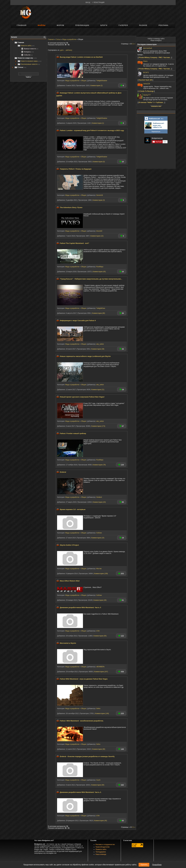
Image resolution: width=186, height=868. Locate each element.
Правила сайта (101, 849)
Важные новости (29, 49)
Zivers (145, 61)
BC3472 (146, 72)
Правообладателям (103, 847)
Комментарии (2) (96, 86)
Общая (84, 81)
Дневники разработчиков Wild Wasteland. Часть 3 (80, 607)
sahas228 (147, 84)
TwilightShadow (102, 81)
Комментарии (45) (99, 272)
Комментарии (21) (98, 390)
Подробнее (157, 865)
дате (62, 50)
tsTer (98, 631)
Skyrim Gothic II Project (69, 545)
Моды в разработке (72, 81)
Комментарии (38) (98, 349)
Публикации (82, 25)
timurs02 (99, 231)
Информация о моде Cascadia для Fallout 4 (78, 321)
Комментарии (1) (98, 123)
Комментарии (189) (101, 574)
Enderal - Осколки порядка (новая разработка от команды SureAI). (87, 756)
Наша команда (101, 854)
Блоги (104, 25)
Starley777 (147, 95)
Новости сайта (26, 46)
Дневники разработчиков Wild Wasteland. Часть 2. (81, 792)
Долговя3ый (148, 48)
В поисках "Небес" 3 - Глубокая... (151, 102)
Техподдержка (101, 852)
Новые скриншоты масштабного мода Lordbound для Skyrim (85, 356)
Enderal (63, 472)
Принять (144, 865)
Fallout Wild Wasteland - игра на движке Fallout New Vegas (84, 679)
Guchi (98, 780)
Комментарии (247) (101, 672)
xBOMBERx (100, 667)
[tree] (28, 55)
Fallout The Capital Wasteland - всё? (75, 243)
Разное (143, 25)
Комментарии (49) (100, 600)
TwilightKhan (101, 308)
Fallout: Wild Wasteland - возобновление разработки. (82, 721)
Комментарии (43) (99, 502)
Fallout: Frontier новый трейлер (73, 433)
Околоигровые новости (29, 64)
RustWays (100, 267)
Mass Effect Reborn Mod (70, 581)
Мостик (99, 569)
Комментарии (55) (100, 636)
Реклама (163, 25)
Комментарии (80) (99, 313)
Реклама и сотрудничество (105, 844)
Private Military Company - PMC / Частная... (155, 57)
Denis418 (100, 195)
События (27, 55)
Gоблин (99, 533)
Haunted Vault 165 (145, 80)
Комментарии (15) (98, 538)
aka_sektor (100, 344)
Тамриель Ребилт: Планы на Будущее (76, 169)
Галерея (123, 25)
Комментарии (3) (99, 200)
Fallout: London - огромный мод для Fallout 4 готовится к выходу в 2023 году (92, 130)
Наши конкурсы (156, 40)
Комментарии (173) (98, 426)
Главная (22, 25)
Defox (98, 709)
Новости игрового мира (29, 61)
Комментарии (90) (99, 749)
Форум (60, 25)
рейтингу (69, 50)
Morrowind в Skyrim (68, 643)
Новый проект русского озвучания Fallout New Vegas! (82, 397)
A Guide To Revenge (146, 91)
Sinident (99, 497)
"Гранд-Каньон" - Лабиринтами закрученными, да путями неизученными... (91, 279)
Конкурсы (27, 52)
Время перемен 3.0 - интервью (73, 509)
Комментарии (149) (102, 713)
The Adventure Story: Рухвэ (71, 207)
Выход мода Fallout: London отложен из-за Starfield (81, 57)
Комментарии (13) (97, 236)
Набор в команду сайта (156, 39)
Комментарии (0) (99, 162)
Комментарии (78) (99, 465)
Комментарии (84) (98, 785)
